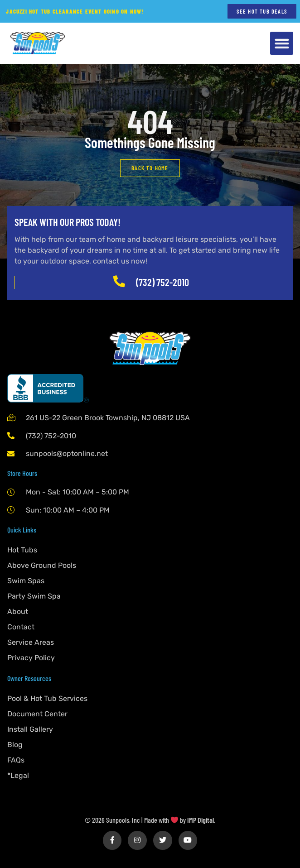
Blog (15, 745)
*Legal (18, 775)
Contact (21, 627)
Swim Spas (26, 581)
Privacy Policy (31, 658)
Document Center (37, 714)
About (18, 611)
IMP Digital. (201, 820)
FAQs (16, 760)
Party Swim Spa (34, 596)
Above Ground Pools (42, 565)
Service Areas (31, 642)
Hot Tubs (22, 550)
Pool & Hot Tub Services (47, 698)
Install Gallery (30, 729)
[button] (282, 43)
